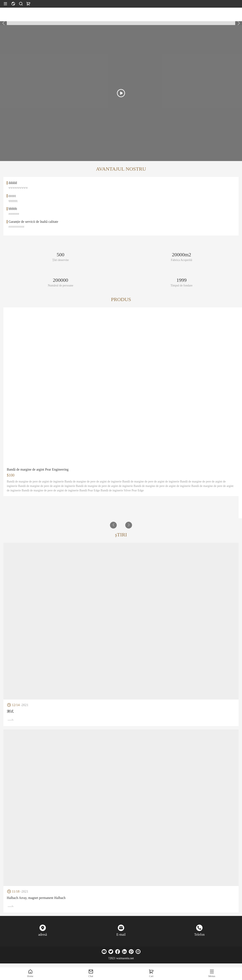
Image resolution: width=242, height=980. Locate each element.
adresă (43, 934)
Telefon (199, 934)
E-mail (121, 934)
